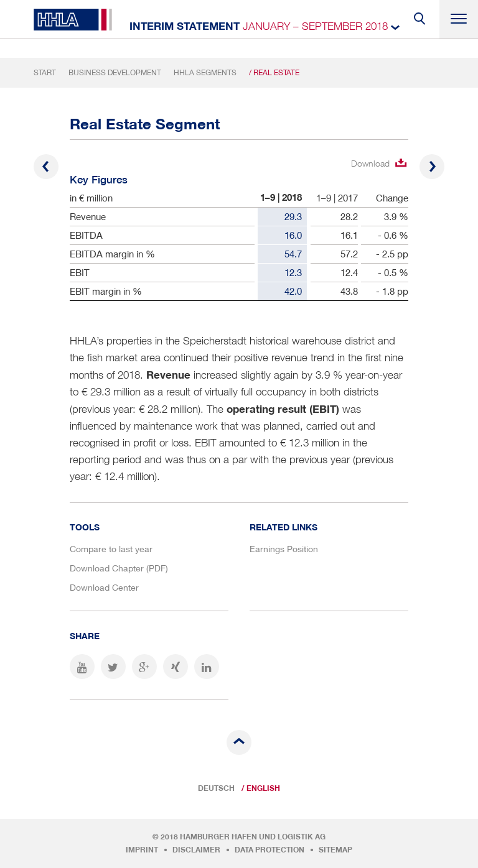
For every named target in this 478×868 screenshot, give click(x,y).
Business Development (115, 72)
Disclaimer (196, 850)
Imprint (142, 850)
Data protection (269, 850)
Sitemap (335, 850)
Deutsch (216, 788)
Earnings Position (284, 549)
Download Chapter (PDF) (119, 568)
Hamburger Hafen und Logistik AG (253, 837)
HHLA (73, 20)
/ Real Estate (274, 72)
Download (370, 163)
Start (45, 72)
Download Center (104, 587)
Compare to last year (111, 549)
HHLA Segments (205, 72)
